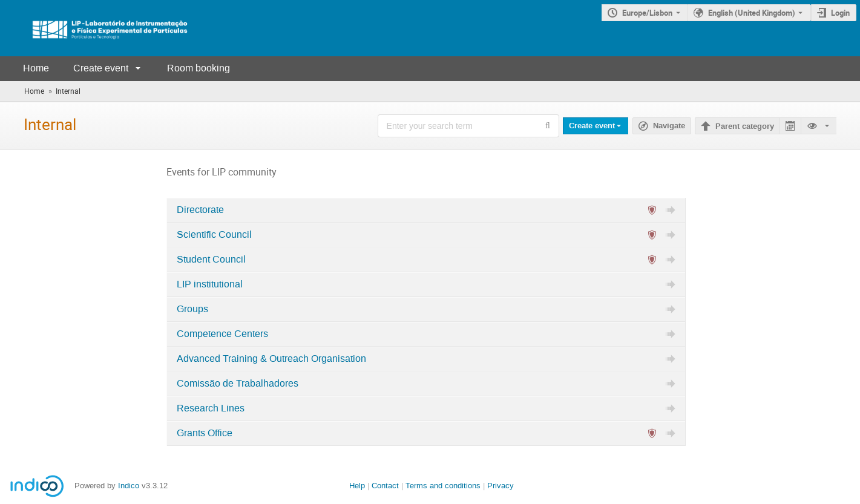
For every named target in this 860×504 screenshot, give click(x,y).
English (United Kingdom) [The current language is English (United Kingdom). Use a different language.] (752, 13)
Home (36, 68)
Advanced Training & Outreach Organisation (271, 359)
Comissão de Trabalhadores (238, 384)
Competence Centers (222, 334)
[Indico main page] (97, 28)
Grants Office (205, 433)
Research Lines (211, 408)
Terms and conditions (443, 486)
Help (357, 486)
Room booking (199, 68)
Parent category (745, 126)
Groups (192, 309)
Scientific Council (214, 235)
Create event (101, 68)
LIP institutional (210, 284)
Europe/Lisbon (647, 13)
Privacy (501, 486)
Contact (385, 486)
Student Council (211, 260)
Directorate (200, 210)
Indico (129, 486)
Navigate (669, 126)
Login (840, 13)
